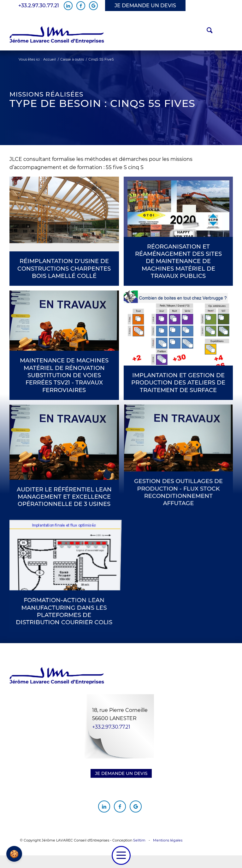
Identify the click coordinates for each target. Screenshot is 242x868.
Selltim (139, 840)
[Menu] (121, 855)
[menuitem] (207, 31)
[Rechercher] (207, 31)
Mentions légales (168, 840)
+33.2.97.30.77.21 (39, 6)
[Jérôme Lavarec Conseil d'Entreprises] (57, 35)
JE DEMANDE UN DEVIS (145, 6)
